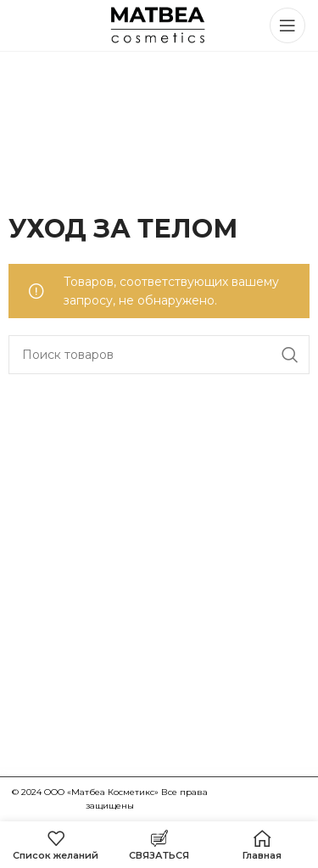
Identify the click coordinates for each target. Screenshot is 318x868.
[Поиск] (159, 355)
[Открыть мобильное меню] (287, 25)
